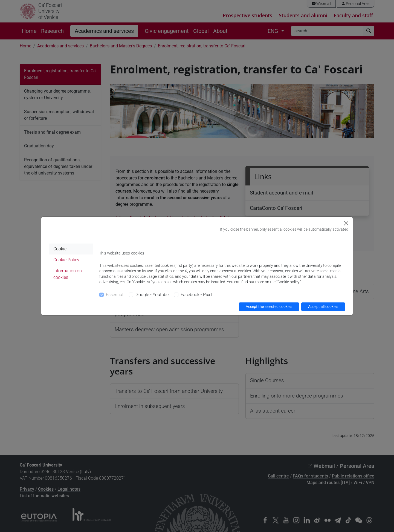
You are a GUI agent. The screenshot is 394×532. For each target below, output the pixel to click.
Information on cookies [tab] (68, 274)
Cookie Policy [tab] (66, 260)
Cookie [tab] (60, 249)
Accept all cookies (323, 307)
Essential (115, 295)
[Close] (346, 223)
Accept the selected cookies (269, 307)
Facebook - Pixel (196, 295)
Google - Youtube (152, 295)
